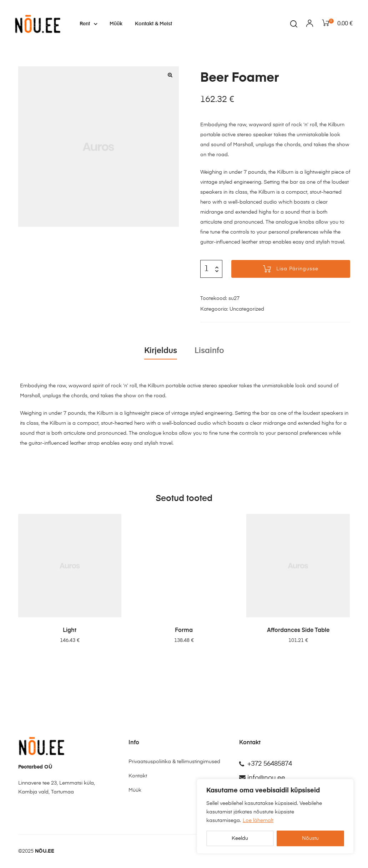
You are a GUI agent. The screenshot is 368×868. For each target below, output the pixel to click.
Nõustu (310, 838)
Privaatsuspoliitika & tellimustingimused (174, 762)
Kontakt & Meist (153, 24)
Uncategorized (247, 309)
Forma (184, 630)
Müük (116, 24)
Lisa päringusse (297, 269)
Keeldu (240, 838)
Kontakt (138, 776)
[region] (275, 816)
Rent (88, 24)
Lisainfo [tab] (209, 351)
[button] (170, 75)
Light (70, 630)
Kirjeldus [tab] (161, 351)
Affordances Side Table (298, 630)
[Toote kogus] (206, 269)
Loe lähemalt (258, 821)
